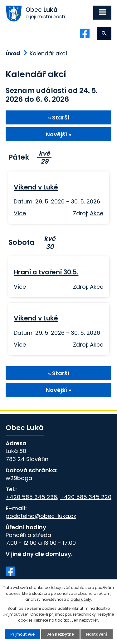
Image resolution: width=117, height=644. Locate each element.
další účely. (81, 599)
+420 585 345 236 (31, 497)
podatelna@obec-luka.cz (41, 516)
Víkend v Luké (36, 187)
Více (20, 213)
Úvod (13, 54)
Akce (97, 213)
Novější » (58, 134)
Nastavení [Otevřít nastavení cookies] (97, 634)
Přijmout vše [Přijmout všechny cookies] (22, 634)
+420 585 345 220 (86, 497)
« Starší (59, 117)
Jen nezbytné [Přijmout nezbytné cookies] (60, 634)
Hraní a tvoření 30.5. (46, 272)
